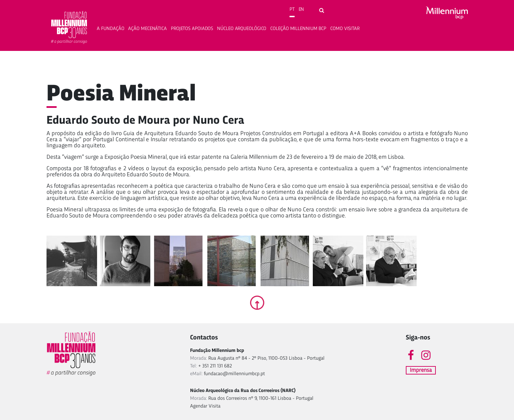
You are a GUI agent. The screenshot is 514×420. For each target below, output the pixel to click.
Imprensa (421, 370)
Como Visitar (345, 29)
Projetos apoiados (192, 29)
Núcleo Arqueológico (242, 29)
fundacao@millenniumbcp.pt (234, 374)
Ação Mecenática (147, 29)
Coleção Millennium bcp (298, 29)
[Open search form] (322, 11)
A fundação (110, 29)
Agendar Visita (205, 406)
